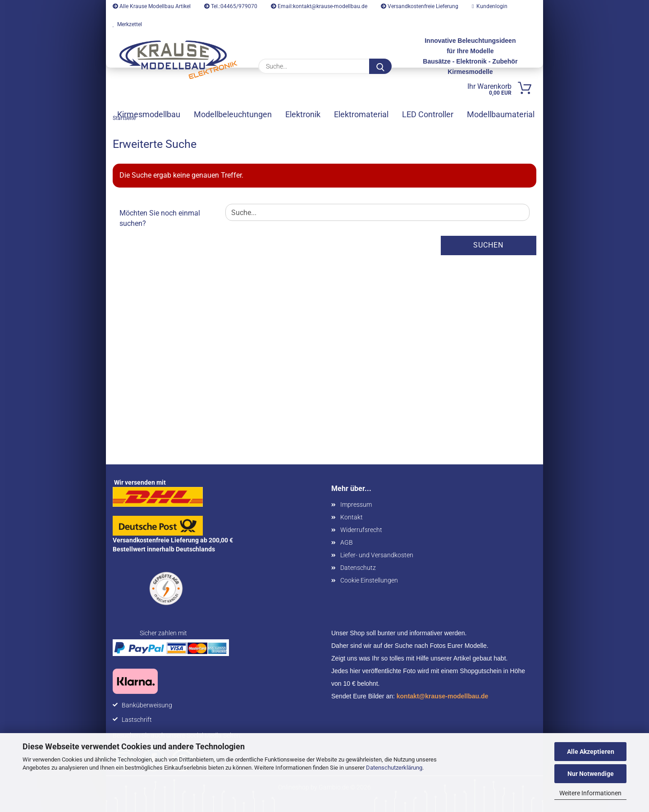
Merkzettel (127, 24)
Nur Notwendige (591, 774)
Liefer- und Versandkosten (377, 555)
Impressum (356, 505)
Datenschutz (358, 568)
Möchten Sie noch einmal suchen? (160, 218)
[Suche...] (380, 66)
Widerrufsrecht (361, 530)
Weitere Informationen (590, 793)
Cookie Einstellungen (369, 580)
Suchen (488, 245)
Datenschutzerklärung (394, 768)
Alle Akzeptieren (591, 752)
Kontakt (352, 517)
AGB (347, 542)
